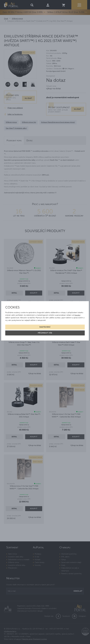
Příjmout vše (45, 333)
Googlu (77, 315)
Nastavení (45, 327)
